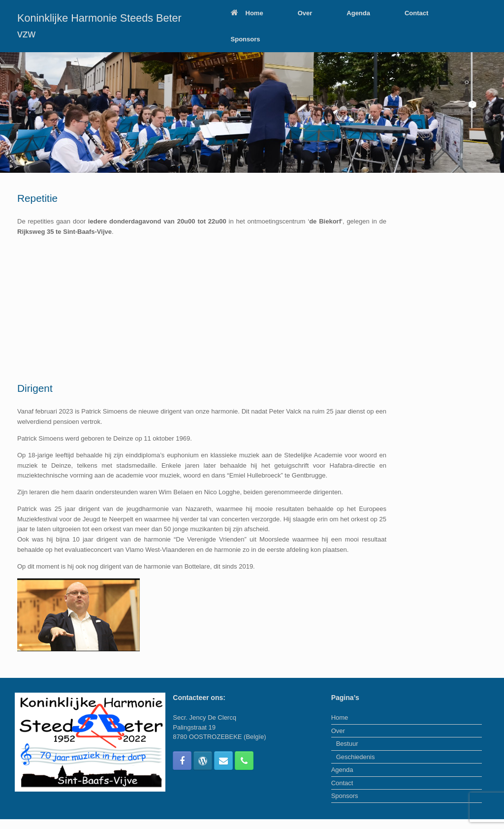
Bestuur (347, 744)
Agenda (358, 13)
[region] (252, 112)
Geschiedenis (356, 757)
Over (305, 13)
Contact (416, 13)
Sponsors (246, 39)
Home (247, 13)
